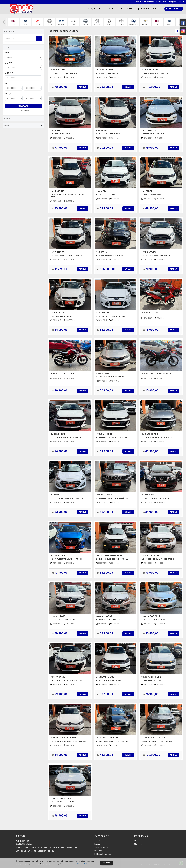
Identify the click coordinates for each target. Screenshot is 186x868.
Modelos (8, 125)
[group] (13, 22)
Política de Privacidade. (87, 864)
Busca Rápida (9, 32)
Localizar (23, 106)
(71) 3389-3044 (24, 841)
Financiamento (127, 9)
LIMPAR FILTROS (23, 111)
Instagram (138, 844)
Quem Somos (143, 9)
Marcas (7, 119)
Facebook (138, 841)
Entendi (107, 863)
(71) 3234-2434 (24, 844)
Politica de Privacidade (103, 854)
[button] (4, 22)
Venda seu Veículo (107, 9)
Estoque (91, 9)
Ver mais (83, 87)
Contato (157, 9)
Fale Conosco (99, 851)
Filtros (7, 47)
